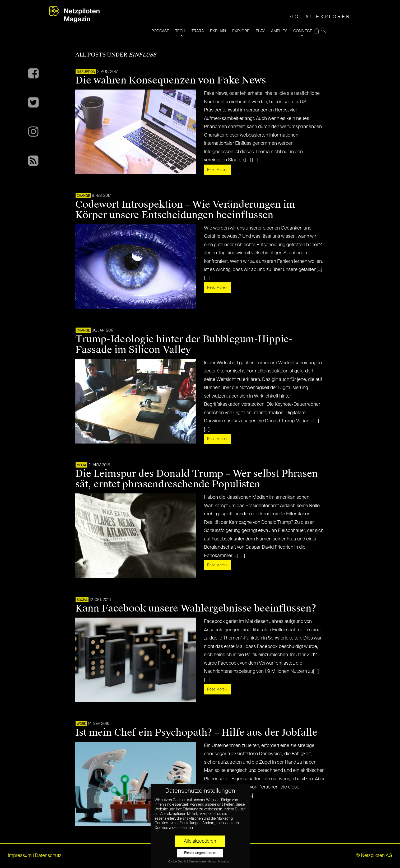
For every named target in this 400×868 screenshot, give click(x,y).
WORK (81, 724)
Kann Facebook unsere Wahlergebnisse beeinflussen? (196, 608)
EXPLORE (241, 31)
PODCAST (160, 31)
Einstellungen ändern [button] (200, 853)
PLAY (260, 31)
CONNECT (303, 31)
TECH (180, 31)
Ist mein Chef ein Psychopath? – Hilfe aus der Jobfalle (196, 732)
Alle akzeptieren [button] (200, 841)
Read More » (217, 170)
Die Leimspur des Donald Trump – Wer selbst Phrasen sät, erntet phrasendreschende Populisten (197, 479)
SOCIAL (82, 600)
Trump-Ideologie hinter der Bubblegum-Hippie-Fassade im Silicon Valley (184, 344)
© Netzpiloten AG (374, 856)
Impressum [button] (225, 862)
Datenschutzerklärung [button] (202, 862)
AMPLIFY (279, 31)
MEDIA (81, 465)
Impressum (20, 856)
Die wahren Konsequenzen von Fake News (171, 80)
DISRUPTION (86, 72)
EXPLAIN (218, 31)
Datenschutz (48, 856)
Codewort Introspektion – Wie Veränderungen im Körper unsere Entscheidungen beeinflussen (185, 210)
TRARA (198, 31)
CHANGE (83, 196)
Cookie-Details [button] (177, 862)
